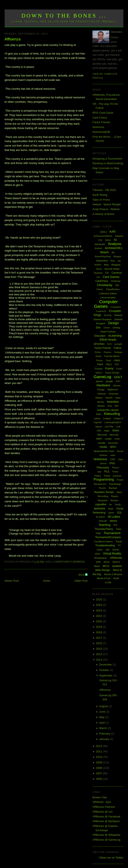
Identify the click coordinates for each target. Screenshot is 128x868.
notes (113, 455)
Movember (113, 443)
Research (103, 500)
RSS (82, 575)
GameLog (102, 377)
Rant (119, 492)
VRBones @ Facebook (106, 817)
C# (107, 273)
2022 (99, 616)
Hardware (103, 385)
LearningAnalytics (113, 422)
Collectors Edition (108, 293)
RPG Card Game (103, 113)
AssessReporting (103, 257)
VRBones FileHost (104, 807)
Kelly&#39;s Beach (108, 410)
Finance (108, 352)
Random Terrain (104, 492)
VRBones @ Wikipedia (106, 835)
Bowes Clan (100, 797)
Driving (116, 328)
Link (118, 427)
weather (117, 566)
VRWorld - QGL (102, 802)
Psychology (115, 484)
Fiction (98, 352)
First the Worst (112, 356)
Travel (119, 541)
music (103, 447)
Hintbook (102, 394)
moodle (101, 443)
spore (111, 513)
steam (113, 521)
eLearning (115, 336)
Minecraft (114, 435)
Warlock (116, 562)
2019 (99, 627)
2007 (99, 773)
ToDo (119, 529)
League (107, 418)
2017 (99, 638)
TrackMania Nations (103, 542)
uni (107, 550)
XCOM (108, 583)
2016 (99, 643)
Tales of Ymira (101, 200)
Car (98, 277)
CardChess (102, 281)
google (109, 381)
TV (119, 545)
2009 (99, 762)
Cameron (117, 273)
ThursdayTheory (104, 529)
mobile (108, 439)
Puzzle (102, 488)
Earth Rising (100, 195)
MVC (113, 447)
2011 (99, 751)
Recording (103, 496)
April (102, 723)
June (103, 712)
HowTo (109, 398)
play (99, 472)
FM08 (117, 360)
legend (99, 427)
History (99, 398)
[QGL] (103, 232)
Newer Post (12, 581)
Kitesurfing (112, 414)
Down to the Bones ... (64, 16)
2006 (99, 779)
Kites (99, 414)
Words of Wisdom (113, 574)
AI (115, 240)
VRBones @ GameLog (106, 840)
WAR (98, 562)
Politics (98, 476)
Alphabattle (100, 244)
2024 (99, 605)
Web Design (103, 570)
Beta (113, 261)
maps (107, 431)
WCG (106, 566)
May (102, 717)
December (106, 665)
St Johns (100, 517)
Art (113, 252)
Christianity (63, 562)
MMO (99, 439)
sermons (79, 562)
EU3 (109, 344)
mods (117, 439)
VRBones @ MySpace (106, 821)
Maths (116, 431)
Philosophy (103, 468)
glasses (100, 381)
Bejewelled (102, 261)
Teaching (104, 525)
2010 (99, 757)
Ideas (118, 398)
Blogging (116, 265)
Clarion (100, 289)
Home (47, 581)
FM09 (100, 364)
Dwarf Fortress (108, 332)
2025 (99, 599)
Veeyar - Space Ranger (107, 204)
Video (97, 554)
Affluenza (13, 39)
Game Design (112, 373)
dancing (108, 315)
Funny (109, 368)
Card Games (111, 277)
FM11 (109, 364)
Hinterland (114, 394)
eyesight (118, 344)
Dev (98, 327)
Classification (113, 289)
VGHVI (116, 550)
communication (108, 297)
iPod (110, 406)
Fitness (100, 361)
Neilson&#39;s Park (104, 451)
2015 (99, 649)
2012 (99, 746)
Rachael (113, 488)
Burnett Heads (112, 269)
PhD (112, 463)
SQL (120, 513)
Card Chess (100, 118)
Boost (99, 269)
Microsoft (102, 435)
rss (110, 505)
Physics (116, 468)
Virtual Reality (112, 553)
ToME (98, 533)
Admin (108, 240)
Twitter (100, 550)
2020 (99, 621)
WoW (116, 578)
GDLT (118, 377)
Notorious (98, 127)
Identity (100, 402)
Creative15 (101, 311)
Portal (107, 476)
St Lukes (114, 517)
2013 (99, 660)
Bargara (117, 257)
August (104, 706)
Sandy (118, 505)
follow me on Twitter (111, 858)
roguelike (101, 504)
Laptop (97, 418)
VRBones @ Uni (102, 812)
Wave (97, 566)
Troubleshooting (105, 545)
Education (100, 336)
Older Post (81, 581)
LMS (99, 431)
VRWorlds (116, 558)
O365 (113, 459)
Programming (104, 479)
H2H (118, 381)
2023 (99, 610)
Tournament (112, 533)
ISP (117, 406)
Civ (117, 285)
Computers (116, 307)
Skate (111, 509)
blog (106, 265)
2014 (99, 654)
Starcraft (103, 521)
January (104, 739)
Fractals (99, 369)
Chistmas (116, 281)
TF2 (115, 525)
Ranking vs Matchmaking (108, 163)
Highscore (113, 389)
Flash (108, 361)
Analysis (115, 244)
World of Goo (104, 578)
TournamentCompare (108, 537)
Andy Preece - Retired (106, 209)
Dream (107, 328)
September (106, 675)
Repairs (115, 496)
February (105, 734)
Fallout (117, 348)
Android (98, 248)
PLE (107, 471)
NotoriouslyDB (101, 132)
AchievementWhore (103, 236)
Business (98, 273)
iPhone (101, 406)
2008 (99, 768)
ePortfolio (99, 344)
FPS (117, 365)
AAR (113, 232)
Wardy (107, 562)
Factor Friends (101, 122)
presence (117, 476)
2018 (99, 632)
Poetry (115, 472)
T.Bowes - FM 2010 (104, 190)
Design (113, 323)
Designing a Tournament (107, 159)
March (103, 728)
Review (114, 500)
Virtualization (101, 558)
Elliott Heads (108, 340)
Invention (113, 402)
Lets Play (109, 427)
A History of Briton (103, 214)
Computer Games (106, 304)
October (104, 670)
